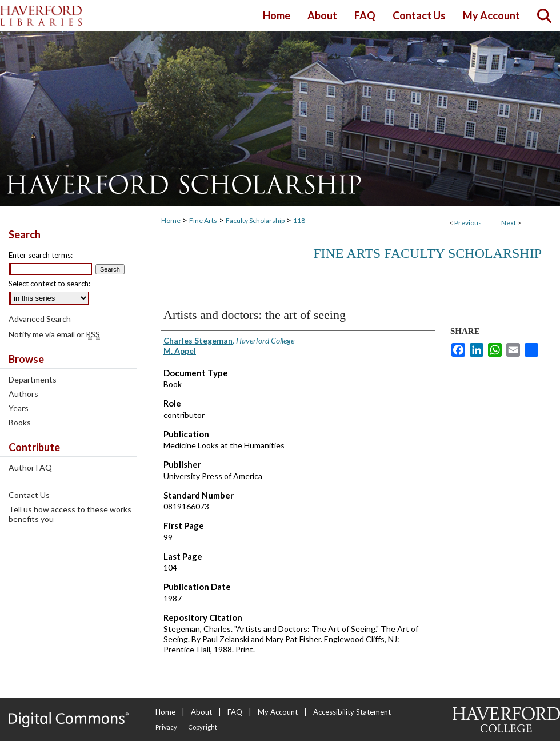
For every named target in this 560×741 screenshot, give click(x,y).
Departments (33, 379)
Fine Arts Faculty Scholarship (427, 253)
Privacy (166, 727)
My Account (278, 712)
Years (19, 408)
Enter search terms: (41, 255)
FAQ (235, 712)
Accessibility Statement (352, 712)
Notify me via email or (54, 334)
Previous (468, 223)
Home (171, 220)
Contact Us (29, 495)
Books (20, 422)
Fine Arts (203, 220)
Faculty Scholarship (255, 220)
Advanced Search (40, 319)
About (201, 712)
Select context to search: (49, 284)
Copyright (203, 727)
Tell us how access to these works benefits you (70, 514)
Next (509, 223)
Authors (23, 394)
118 (299, 220)
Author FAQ (30, 467)
